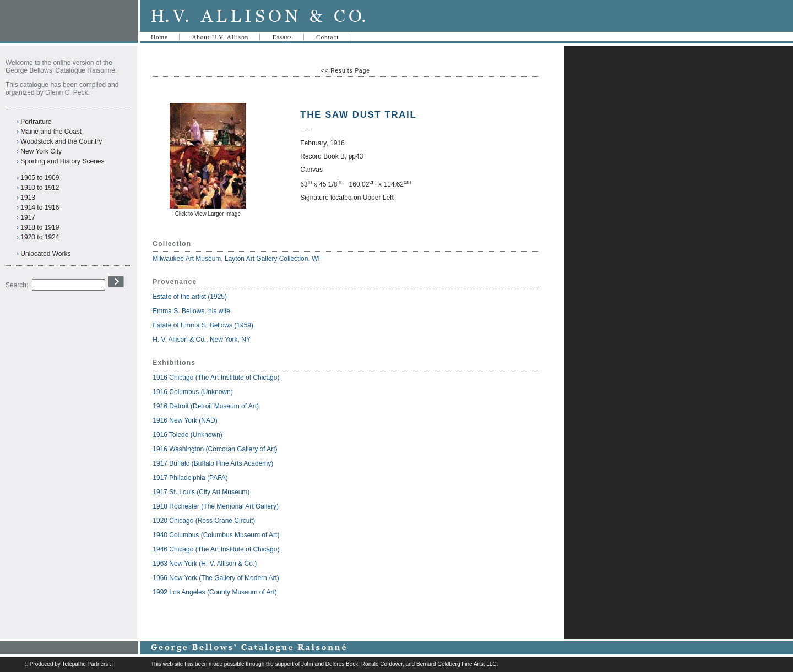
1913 (28, 198)
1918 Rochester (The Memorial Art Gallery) (216, 506)
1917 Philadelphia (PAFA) (190, 478)
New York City (41, 151)
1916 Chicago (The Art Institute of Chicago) (216, 378)
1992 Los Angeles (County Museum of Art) (214, 592)
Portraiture (36, 122)
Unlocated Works (45, 254)
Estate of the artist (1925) (190, 297)
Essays (283, 37)
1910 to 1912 (40, 188)
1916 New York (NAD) (185, 420)
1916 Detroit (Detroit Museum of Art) (206, 406)
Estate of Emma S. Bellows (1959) (203, 325)
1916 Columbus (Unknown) (192, 392)
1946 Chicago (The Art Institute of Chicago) (216, 549)
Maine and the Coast (51, 132)
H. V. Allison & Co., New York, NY (202, 340)
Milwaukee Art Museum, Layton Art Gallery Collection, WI (236, 259)
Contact (327, 37)
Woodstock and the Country (61, 141)
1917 (28, 217)
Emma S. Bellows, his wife (192, 311)
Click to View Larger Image (208, 214)
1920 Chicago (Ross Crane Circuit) (204, 521)
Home (159, 37)
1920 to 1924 (40, 237)
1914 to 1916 (40, 207)
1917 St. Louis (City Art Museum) (201, 492)
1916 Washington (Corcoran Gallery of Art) (215, 449)
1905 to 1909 (40, 178)
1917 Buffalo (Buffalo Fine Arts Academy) (213, 463)
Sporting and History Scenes (62, 161)
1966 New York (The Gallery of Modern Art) (216, 578)
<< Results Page (346, 71)
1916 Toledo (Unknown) (188, 435)
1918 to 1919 (40, 227)
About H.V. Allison (220, 37)
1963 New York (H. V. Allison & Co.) (205, 564)
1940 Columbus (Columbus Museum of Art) (216, 535)
